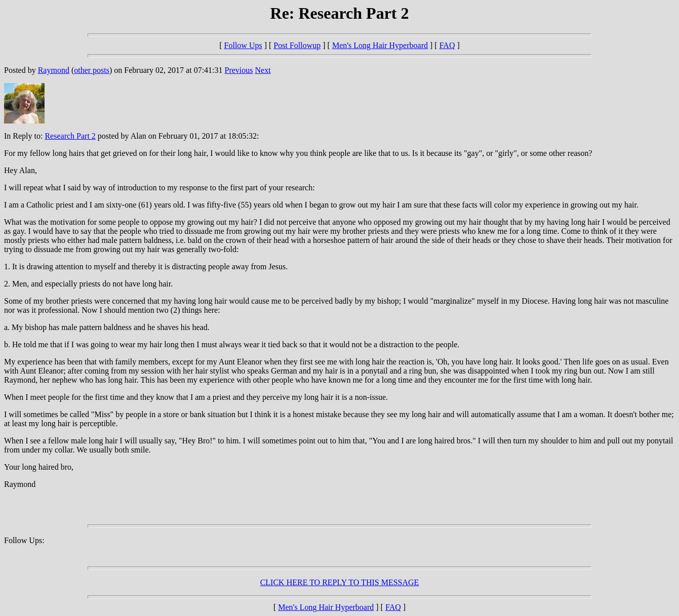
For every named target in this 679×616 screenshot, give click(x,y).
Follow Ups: (24, 540)
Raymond (54, 70)
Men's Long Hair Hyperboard (380, 45)
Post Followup (297, 45)
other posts (92, 70)
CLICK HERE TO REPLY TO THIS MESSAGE (340, 582)
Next (263, 70)
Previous (239, 70)
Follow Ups (243, 45)
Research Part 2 (70, 136)
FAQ (447, 45)
